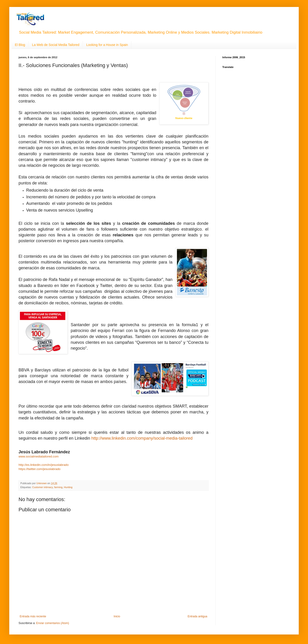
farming (58, 487)
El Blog (20, 45)
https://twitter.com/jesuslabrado (39, 469)
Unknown (42, 483)
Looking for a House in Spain (107, 45)
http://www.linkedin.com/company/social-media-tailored (142, 438)
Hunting (68, 487)
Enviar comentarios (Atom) (53, 623)
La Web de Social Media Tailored (56, 45)
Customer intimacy (42, 487)
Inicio (117, 616)
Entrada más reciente (33, 616)
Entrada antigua (197, 616)
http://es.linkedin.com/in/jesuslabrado (44, 465)
